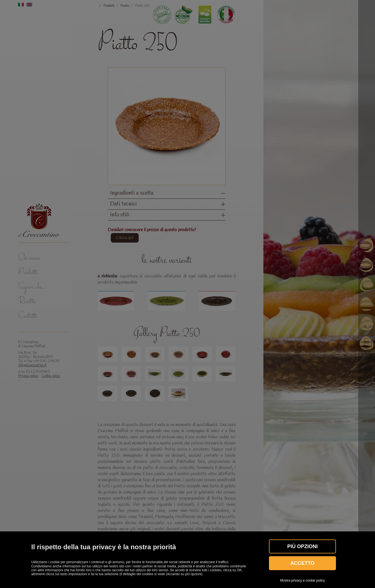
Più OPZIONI (302, 546)
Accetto (303, 563)
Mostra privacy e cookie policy (302, 580)
